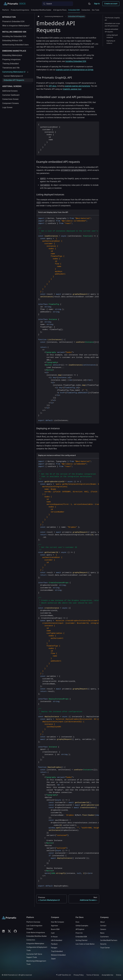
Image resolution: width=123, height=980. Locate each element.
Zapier (53, 959)
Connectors (31, 940)
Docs (77, 922)
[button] (15, 72)
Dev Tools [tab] (96, 10)
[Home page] (39, 16)
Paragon (54, 948)
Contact (103, 926)
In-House (54, 937)
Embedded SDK (81, 937)
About (102, 922)
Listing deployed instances (112, 36)
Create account (111, 4)
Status (119, 975)
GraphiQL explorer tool (72, 89)
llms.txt (68, 975)
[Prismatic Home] (11, 4)
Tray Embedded (57, 951)
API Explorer (80, 929)
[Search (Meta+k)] (57, 4)
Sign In (97, 4)
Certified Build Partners (109, 940)
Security (103, 944)
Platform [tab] (6, 10)
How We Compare (58, 922)
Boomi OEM (55, 929)
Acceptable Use (107, 975)
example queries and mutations (77, 86)
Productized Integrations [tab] (20, 10)
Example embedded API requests (111, 30)
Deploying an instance (111, 42)
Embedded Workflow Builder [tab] (41, 10)
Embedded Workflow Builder (37, 936)
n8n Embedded (57, 940)
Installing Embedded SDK (76, 61)
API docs (53, 86)
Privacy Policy (79, 975)
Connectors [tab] (86, 10)
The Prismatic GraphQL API (112, 19)
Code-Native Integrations (36, 933)
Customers (104, 937)
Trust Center (105, 948)
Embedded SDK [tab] (74, 11)
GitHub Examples (82, 926)
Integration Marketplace (35, 944)
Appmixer (55, 926)
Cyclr (53, 933)
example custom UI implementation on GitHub (75, 70)
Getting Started (81, 940)
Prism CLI (79, 933)
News (102, 933)
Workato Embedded (58, 955)
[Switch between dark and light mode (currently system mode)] (89, 4)
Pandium (54, 944)
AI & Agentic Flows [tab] (60, 10)
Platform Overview (33, 922)
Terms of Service (93, 975)
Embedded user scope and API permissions (112, 25)
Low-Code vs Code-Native (85, 944)
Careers (103, 929)
